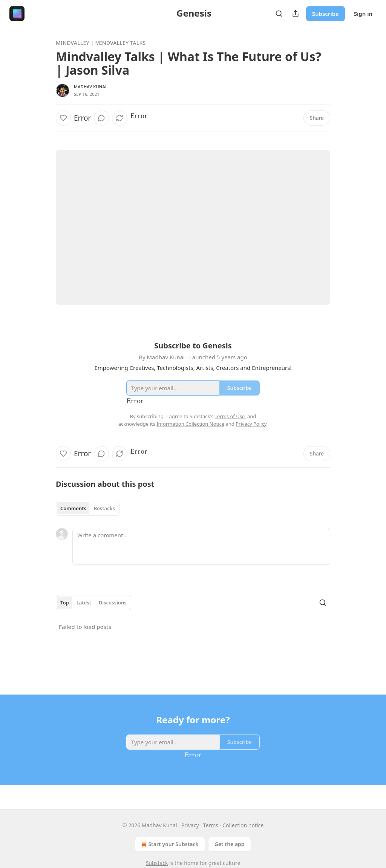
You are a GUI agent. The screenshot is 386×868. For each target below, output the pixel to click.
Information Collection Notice (190, 424)
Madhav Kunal (91, 87)
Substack (157, 863)
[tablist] (88, 508)
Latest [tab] (84, 603)
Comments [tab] (73, 508)
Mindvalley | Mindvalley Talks (101, 43)
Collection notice (243, 825)
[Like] (63, 118)
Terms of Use (230, 416)
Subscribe (325, 14)
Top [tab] (65, 603)
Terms (211, 825)
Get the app (230, 844)
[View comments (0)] (101, 118)
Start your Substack (169, 844)
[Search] (279, 14)
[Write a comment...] (201, 546)
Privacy (190, 825)
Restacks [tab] (104, 508)
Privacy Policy (251, 424)
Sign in (363, 14)
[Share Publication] (296, 14)
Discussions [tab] (113, 603)
